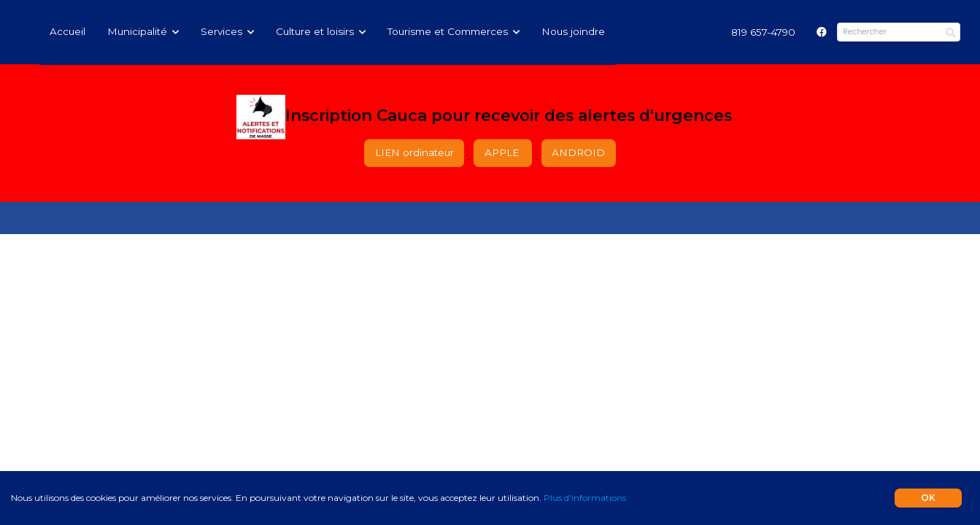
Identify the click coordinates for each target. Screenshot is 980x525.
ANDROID (578, 152)
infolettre (479, 224)
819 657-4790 (763, 32)
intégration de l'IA (255, 224)
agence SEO (203, 224)
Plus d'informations (585, 498)
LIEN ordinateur (414, 152)
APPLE (503, 152)
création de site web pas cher (413, 224)
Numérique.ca (156, 224)
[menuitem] (763, 32)
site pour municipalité (325, 224)
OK (928, 498)
